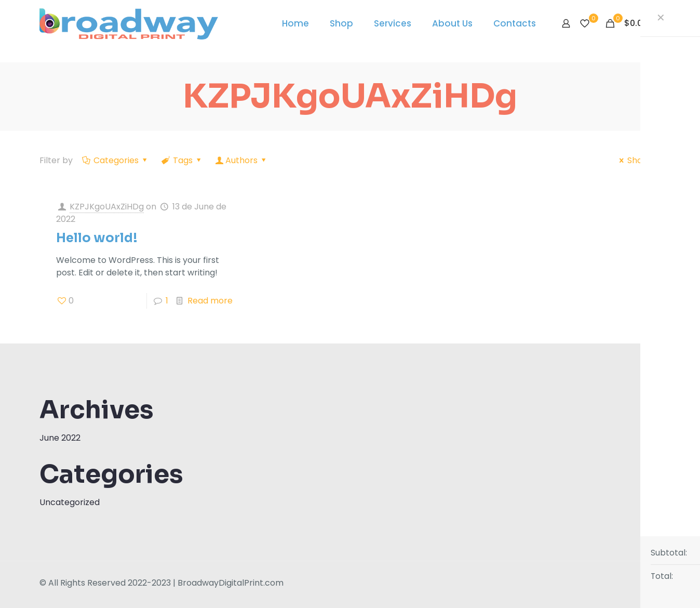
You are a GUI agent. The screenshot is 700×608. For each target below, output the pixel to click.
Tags (182, 160)
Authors (242, 160)
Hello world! (97, 238)
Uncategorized (70, 502)
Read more (210, 301)
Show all (638, 160)
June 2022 (60, 438)
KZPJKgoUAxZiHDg (107, 207)
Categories (116, 160)
